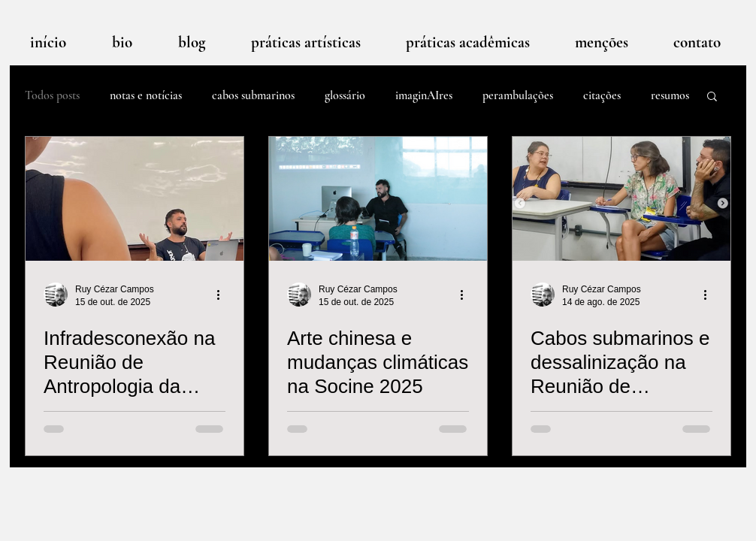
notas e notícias (146, 95)
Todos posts (52, 95)
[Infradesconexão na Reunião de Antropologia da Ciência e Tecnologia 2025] (135, 199)
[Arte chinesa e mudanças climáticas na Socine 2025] (378, 199)
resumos (670, 95)
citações (602, 95)
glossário (345, 95)
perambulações (518, 95)
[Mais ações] (223, 295)
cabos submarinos (253, 95)
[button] (712, 97)
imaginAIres (424, 95)
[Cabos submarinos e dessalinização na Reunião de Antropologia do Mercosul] (621, 199)
